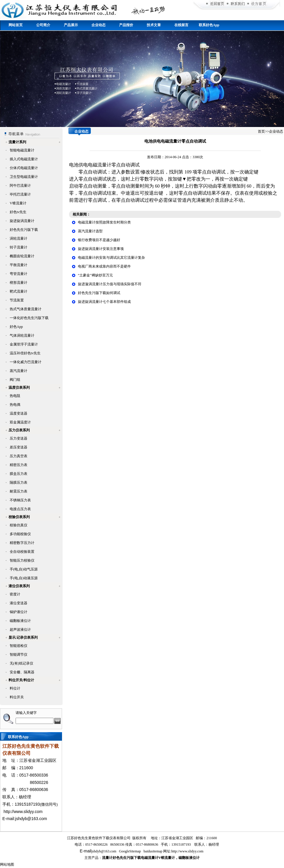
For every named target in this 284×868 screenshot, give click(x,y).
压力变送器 (19, 438)
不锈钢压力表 (20, 500)
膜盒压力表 (19, 474)
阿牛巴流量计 (20, 186)
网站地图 (7, 864)
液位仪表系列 (19, 586)
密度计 (15, 594)
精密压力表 (19, 465)
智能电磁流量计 (22, 150)
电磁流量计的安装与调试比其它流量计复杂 (111, 258)
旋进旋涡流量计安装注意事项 (101, 249)
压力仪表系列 (19, 430)
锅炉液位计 (19, 612)
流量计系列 (17, 142)
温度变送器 (19, 413)
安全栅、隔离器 (22, 672)
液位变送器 (19, 603)
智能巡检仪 (19, 646)
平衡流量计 (19, 265)
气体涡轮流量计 (22, 335)
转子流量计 (19, 247)
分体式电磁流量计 (24, 168)
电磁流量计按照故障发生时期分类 (104, 222)
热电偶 (15, 405)
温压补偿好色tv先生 (25, 353)
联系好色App (209, 25)
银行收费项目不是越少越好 (99, 240)
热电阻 (15, 396)
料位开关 (17, 697)
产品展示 (71, 25)
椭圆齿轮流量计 (22, 256)
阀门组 (15, 380)
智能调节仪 (19, 655)
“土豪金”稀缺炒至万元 (95, 275)
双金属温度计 (20, 422)
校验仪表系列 (19, 517)
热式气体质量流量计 (26, 309)
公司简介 (43, 25)
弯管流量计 (19, 274)
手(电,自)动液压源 (24, 578)
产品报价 (126, 25)
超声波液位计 (20, 630)
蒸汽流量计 (19, 371)
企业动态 (98, 25)
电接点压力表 (20, 509)
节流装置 (17, 300)
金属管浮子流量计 (24, 344)
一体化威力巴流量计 (26, 362)
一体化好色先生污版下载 (29, 318)
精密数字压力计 (22, 543)
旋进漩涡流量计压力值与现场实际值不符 (110, 284)
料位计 (15, 688)
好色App (16, 327)
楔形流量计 (19, 283)
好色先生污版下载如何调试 (99, 293)
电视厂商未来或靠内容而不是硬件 (104, 266)
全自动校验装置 (22, 552)
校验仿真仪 (19, 525)
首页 (261, 131)
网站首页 (16, 25)
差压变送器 (19, 447)
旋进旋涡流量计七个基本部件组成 (104, 302)
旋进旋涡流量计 (22, 221)
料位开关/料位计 (21, 680)
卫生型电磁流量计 (24, 177)
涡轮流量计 (19, 238)
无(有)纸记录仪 (21, 663)
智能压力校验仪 (22, 560)
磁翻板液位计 (20, 621)
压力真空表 (19, 456)
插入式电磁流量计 (24, 159)
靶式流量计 (19, 291)
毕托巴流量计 (20, 194)
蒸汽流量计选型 (90, 231)
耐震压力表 (19, 491)
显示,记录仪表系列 (23, 637)
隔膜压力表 (19, 483)
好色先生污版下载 (24, 230)
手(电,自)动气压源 (24, 569)
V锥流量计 (18, 203)
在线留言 (181, 25)
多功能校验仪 (20, 534)
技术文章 (154, 25)
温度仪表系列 (19, 388)
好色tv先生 (18, 212)
